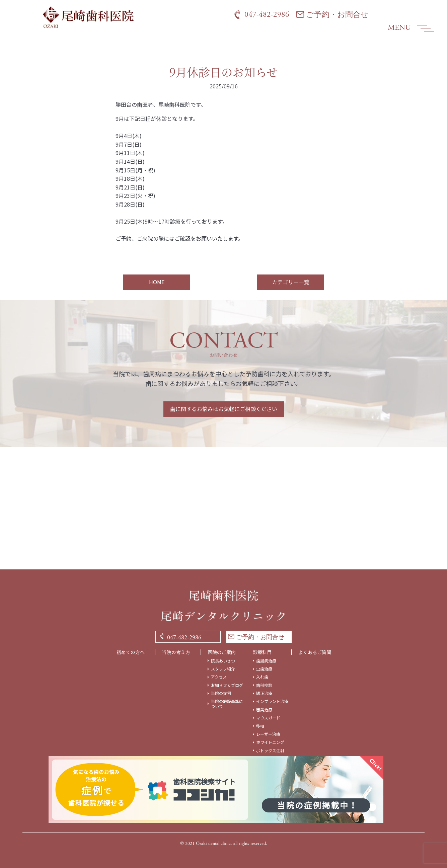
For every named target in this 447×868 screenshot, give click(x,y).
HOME (157, 282)
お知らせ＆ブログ (227, 685)
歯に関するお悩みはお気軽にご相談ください (224, 409)
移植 (260, 726)
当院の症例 (221, 693)
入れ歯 (262, 677)
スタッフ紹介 (223, 669)
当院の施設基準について (227, 704)
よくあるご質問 (315, 652)
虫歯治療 (264, 669)
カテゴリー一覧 (291, 282)
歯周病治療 (266, 661)
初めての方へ (131, 652)
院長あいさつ (223, 661)
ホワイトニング (270, 742)
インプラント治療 (272, 701)
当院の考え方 (176, 652)
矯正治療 (264, 693)
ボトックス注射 (270, 751)
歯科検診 (264, 685)
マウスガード (268, 718)
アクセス (219, 677)
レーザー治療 (268, 734)
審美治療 (264, 710)
